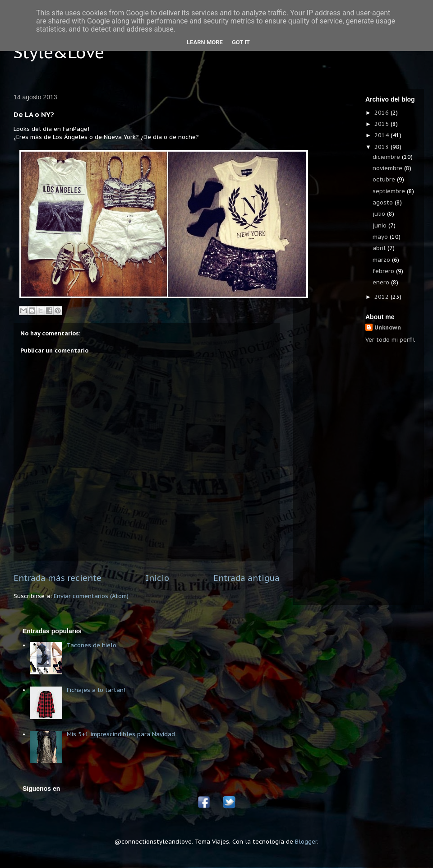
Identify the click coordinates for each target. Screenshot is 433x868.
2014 (382, 135)
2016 (382, 113)
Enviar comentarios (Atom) (91, 596)
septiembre (390, 191)
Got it (241, 42)
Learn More (205, 42)
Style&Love (59, 52)
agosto (384, 202)
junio (380, 225)
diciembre (387, 157)
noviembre (388, 168)
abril (380, 248)
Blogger (306, 842)
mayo (381, 237)
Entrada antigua (246, 578)
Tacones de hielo (92, 645)
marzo (382, 260)
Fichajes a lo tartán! (96, 690)
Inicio (157, 578)
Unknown (388, 327)
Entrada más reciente (58, 578)
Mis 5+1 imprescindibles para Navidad (121, 734)
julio (380, 214)
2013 (382, 147)
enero (382, 282)
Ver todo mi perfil (390, 340)
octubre (385, 179)
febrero (384, 271)
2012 (382, 297)
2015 (382, 124)
